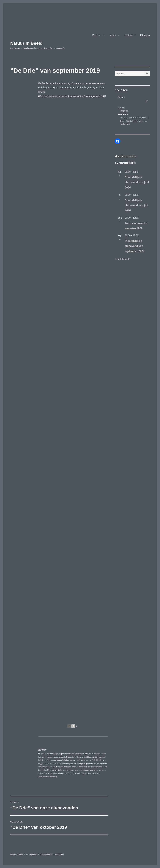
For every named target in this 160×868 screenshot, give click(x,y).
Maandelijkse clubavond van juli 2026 (136, 205)
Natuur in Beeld (26, 43)
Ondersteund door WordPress (52, 854)
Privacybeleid (32, 854)
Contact (128, 35)
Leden (112, 35)
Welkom (97, 35)
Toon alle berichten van (48, 777)
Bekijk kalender (123, 259)
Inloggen (145, 35)
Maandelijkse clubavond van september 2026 (135, 246)
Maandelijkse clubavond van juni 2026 (137, 182)
